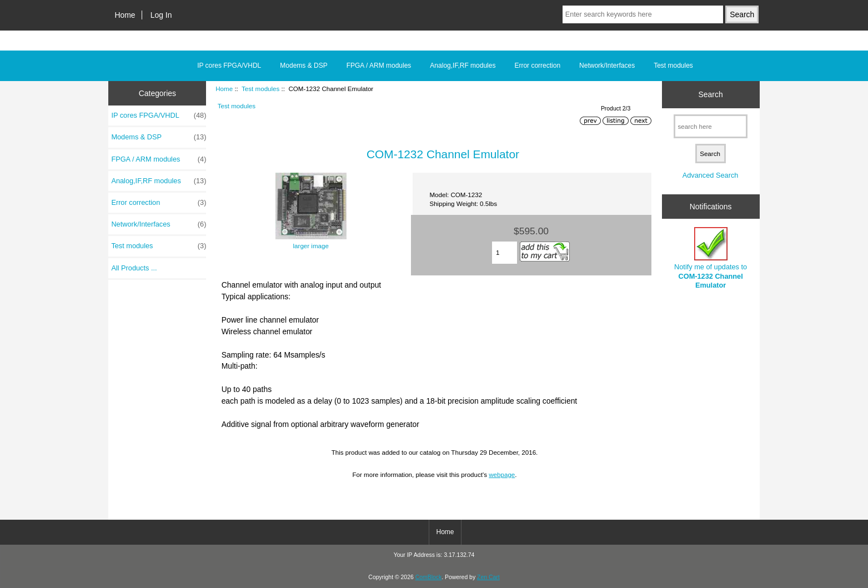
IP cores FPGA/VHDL (229, 66)
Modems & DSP (303, 66)
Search (711, 94)
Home (125, 15)
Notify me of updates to (711, 258)
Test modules (260, 89)
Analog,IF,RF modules (463, 66)
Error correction (537, 66)
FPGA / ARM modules (379, 66)
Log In (161, 15)
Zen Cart (488, 577)
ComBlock (429, 577)
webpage (502, 474)
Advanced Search (711, 175)
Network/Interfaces (607, 66)
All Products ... (134, 268)
